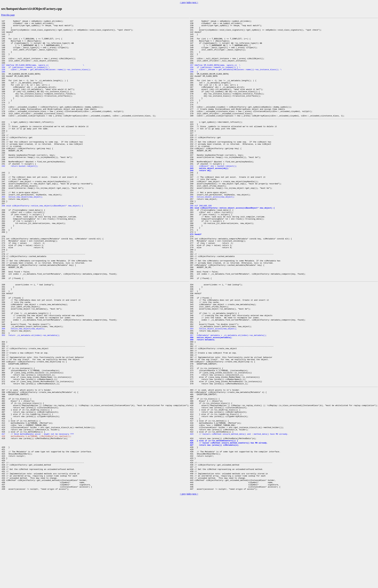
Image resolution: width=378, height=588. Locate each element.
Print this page (8, 15)
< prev (183, 2)
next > (195, 2)
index (189, 2)
